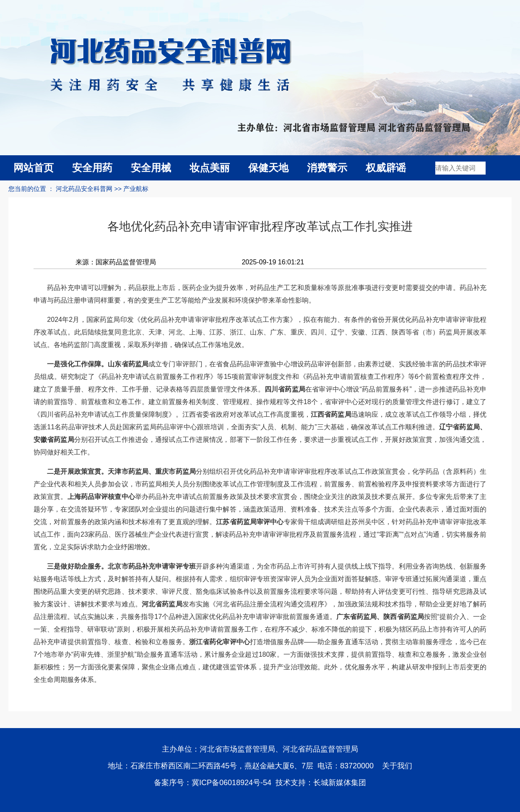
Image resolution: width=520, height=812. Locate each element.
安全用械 (151, 168)
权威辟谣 (386, 168)
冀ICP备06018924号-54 (231, 783)
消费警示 (327, 168)
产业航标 (136, 189)
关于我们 (397, 766)
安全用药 (92, 168)
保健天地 (268, 168)
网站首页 (34, 168)
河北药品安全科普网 (84, 189)
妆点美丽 (210, 168)
